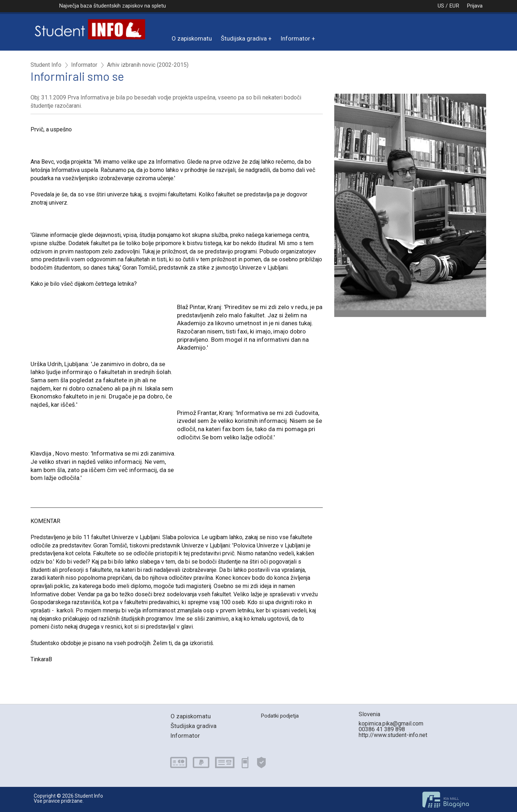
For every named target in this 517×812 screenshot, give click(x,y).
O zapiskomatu (192, 38)
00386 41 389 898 (382, 729)
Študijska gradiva (244, 38)
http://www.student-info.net (393, 735)
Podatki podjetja (280, 716)
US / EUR (441, 6)
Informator (295, 38)
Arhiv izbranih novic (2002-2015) (148, 65)
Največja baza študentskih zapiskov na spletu (112, 6)
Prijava (475, 6)
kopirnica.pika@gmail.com (391, 724)
